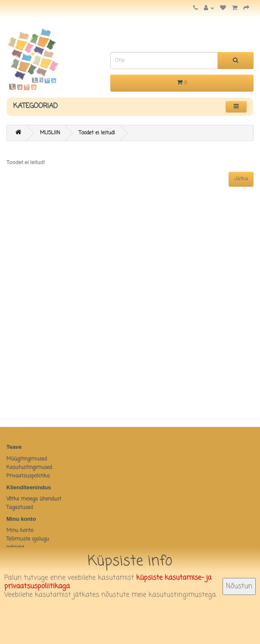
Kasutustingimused (29, 468)
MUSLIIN (50, 133)
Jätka (241, 179)
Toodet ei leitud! (97, 133)
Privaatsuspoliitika (28, 476)
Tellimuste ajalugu (28, 539)
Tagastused (20, 508)
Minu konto (20, 531)
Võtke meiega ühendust (34, 499)
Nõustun (239, 586)
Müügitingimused (27, 459)
